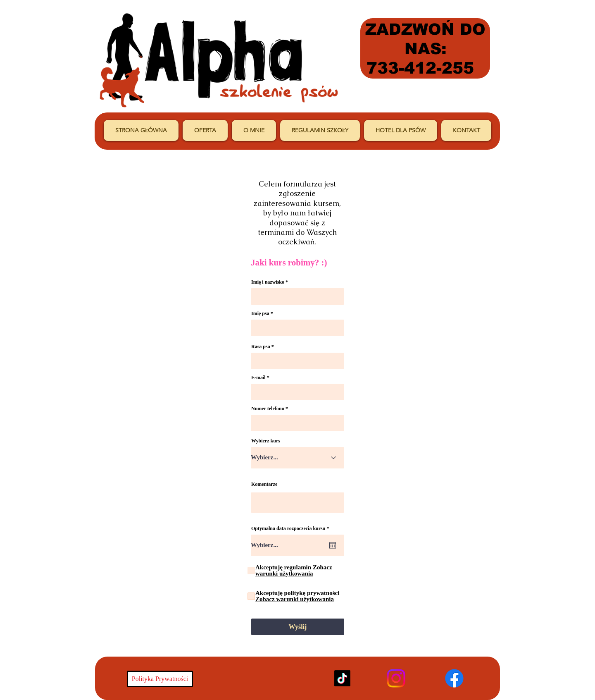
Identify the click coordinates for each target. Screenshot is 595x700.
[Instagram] (396, 678)
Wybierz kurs (266, 441)
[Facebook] (454, 678)
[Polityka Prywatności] (160, 679)
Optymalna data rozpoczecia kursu (291, 528)
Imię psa (260, 313)
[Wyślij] (298, 627)
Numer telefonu (268, 409)
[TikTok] (342, 678)
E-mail (258, 377)
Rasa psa (261, 346)
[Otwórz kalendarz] (333, 545)
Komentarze (264, 484)
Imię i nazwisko (268, 282)
